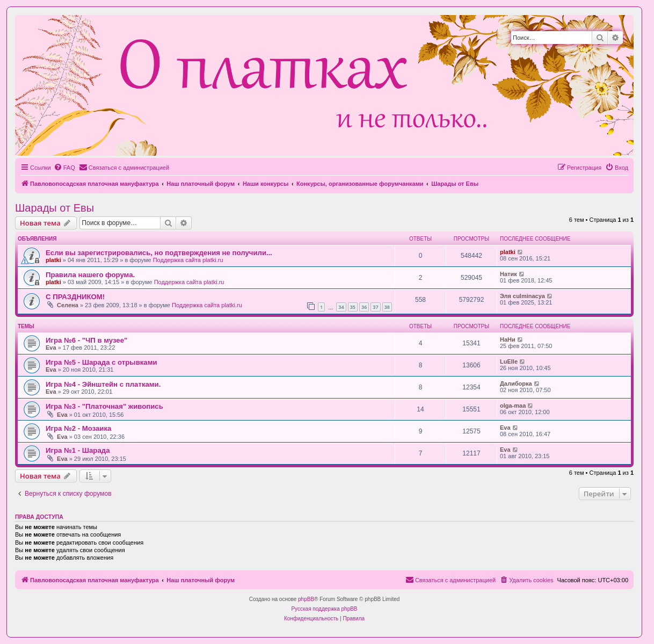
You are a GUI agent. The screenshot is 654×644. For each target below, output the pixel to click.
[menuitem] (64, 168)
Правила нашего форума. (90, 275)
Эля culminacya (522, 296)
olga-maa (513, 406)
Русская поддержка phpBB (324, 609)
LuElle (509, 361)
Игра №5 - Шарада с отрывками (101, 362)
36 (364, 307)
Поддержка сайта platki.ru (188, 260)
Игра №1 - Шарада (78, 450)
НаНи (508, 339)
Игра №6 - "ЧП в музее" (86, 340)
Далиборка (516, 383)
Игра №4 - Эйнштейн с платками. (103, 384)
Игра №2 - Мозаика (78, 428)
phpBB (306, 599)
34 (341, 307)
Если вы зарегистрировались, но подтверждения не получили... (159, 253)
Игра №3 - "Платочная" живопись (104, 406)
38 (387, 307)
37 (375, 307)
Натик (508, 274)
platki (53, 260)
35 (353, 307)
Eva (51, 348)
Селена (68, 305)
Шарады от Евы (54, 208)
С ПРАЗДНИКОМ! (75, 297)
